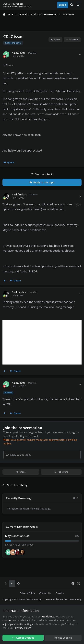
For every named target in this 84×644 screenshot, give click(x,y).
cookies (7, 620)
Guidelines (48, 616)
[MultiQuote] (5, 281)
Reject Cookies (63, 638)
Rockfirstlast (19, 195)
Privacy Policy (27, 593)
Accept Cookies (23, 638)
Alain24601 (19, 53)
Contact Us (45, 593)
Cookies (60, 593)
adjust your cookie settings (18, 624)
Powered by (64, 599)
